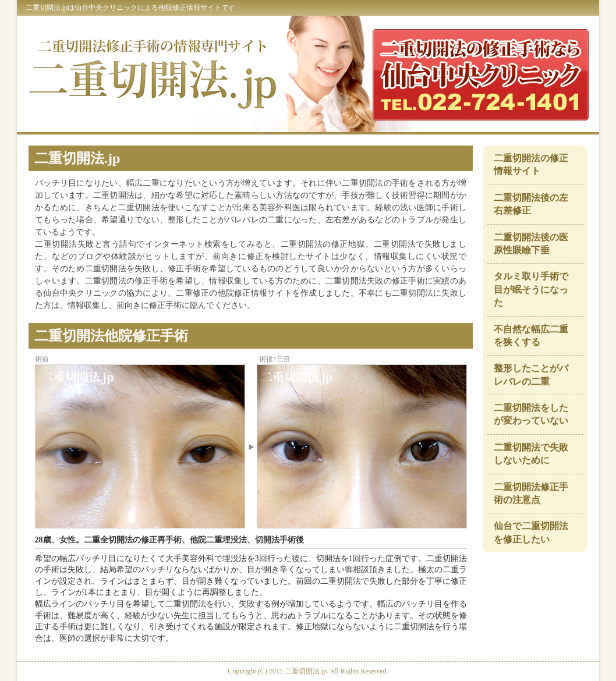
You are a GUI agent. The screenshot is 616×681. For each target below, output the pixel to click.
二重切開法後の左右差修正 (531, 204)
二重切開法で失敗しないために (531, 454)
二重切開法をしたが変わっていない (531, 414)
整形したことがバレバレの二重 (531, 375)
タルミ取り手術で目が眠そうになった (531, 289)
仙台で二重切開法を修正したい (531, 532)
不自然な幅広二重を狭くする (531, 336)
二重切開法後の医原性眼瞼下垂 (531, 244)
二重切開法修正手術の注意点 (531, 493)
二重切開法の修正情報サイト (531, 164)
